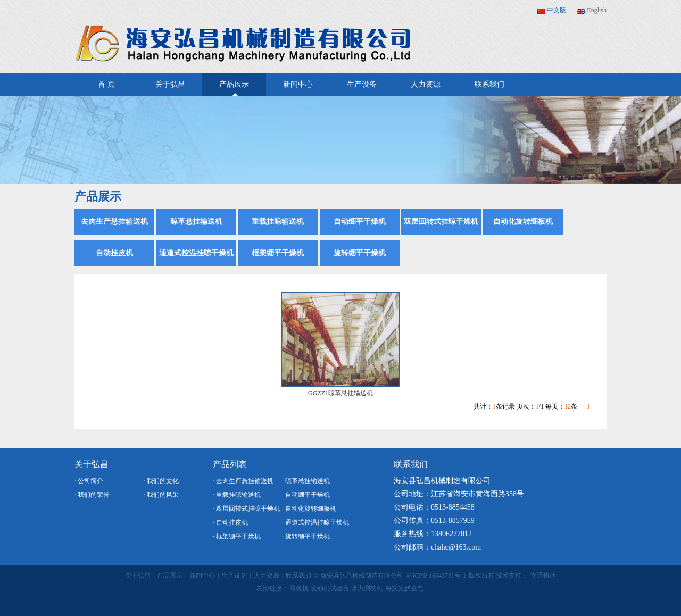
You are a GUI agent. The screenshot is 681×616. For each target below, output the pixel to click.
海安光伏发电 (404, 588)
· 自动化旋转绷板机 (309, 509)
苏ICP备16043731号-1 (436, 576)
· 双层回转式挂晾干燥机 (246, 509)
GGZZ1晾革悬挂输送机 (340, 393)
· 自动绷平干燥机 (306, 495)
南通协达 (543, 576)
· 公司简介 (89, 481)
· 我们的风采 (161, 495)
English (597, 10)
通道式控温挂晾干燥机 (196, 253)
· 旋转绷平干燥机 (306, 536)
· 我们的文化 (161, 481)
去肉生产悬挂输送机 (114, 222)
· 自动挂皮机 (230, 522)
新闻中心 (298, 84)
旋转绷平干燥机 (360, 253)
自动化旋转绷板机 (523, 222)
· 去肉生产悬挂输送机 (243, 481)
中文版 (557, 10)
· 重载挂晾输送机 (237, 495)
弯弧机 (299, 588)
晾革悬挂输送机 (196, 222)
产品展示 (234, 88)
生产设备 (362, 84)
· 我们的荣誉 (92, 495)
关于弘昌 (170, 84)
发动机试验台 (330, 588)
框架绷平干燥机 (278, 253)
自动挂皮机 (114, 253)
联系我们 (489, 84)
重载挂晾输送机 (278, 222)
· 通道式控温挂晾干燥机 (315, 522)
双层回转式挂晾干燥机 (441, 222)
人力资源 (426, 84)
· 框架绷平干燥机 (237, 536)
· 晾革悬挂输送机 (306, 481)
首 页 (106, 84)
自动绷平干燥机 (360, 222)
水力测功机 (367, 588)
